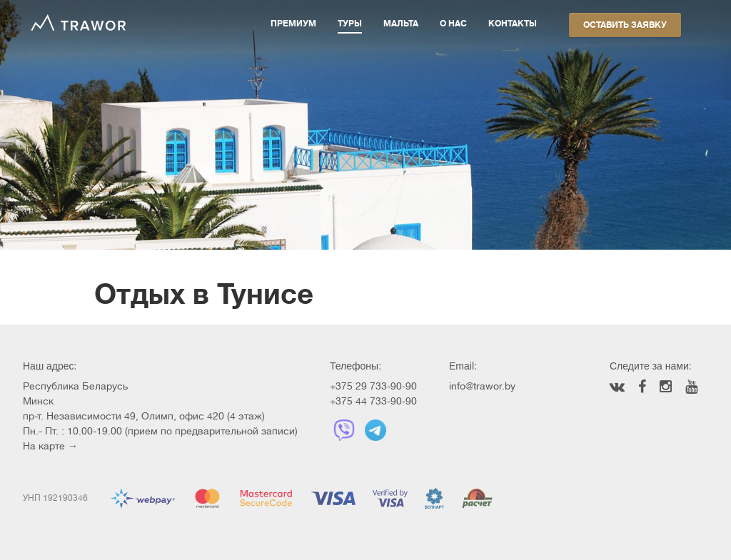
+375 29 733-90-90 (373, 386)
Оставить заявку (625, 25)
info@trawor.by (482, 386)
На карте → (50, 446)
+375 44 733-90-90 (373, 401)
